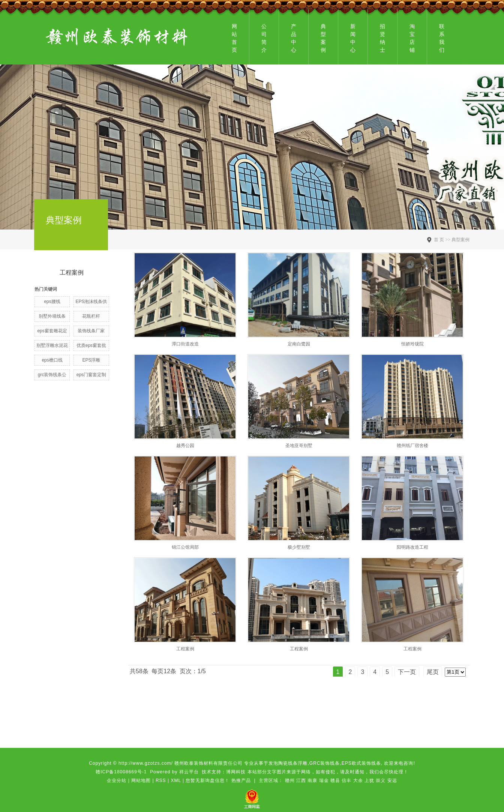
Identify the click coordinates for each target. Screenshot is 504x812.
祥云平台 (189, 772)
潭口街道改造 (185, 344)
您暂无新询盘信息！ (208, 780)
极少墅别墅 (299, 547)
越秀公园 (185, 446)
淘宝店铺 (412, 38)
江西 (301, 780)
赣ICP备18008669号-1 (121, 772)
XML (176, 780)
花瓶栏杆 (91, 316)
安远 (392, 780)
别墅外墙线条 (52, 316)
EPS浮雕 (91, 360)
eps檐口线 (52, 360)
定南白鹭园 (299, 344)
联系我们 (442, 38)
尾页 (433, 672)
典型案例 (323, 38)
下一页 (407, 672)
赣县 (335, 780)
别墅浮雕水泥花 (52, 345)
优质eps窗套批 (91, 345)
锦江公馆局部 (185, 547)
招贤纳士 (382, 38)
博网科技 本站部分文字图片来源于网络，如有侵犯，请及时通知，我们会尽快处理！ (317, 772)
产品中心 (294, 38)
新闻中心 (353, 38)
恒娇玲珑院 (412, 344)
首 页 (439, 240)
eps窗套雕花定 (52, 331)
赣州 (290, 780)
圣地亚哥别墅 (299, 446)
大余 (358, 780)
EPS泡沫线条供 (91, 302)
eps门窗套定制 (91, 375)
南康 (312, 780)
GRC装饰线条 (325, 763)
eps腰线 (52, 302)
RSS (161, 780)
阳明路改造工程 (412, 547)
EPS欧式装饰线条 (361, 763)
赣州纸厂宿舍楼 (412, 446)
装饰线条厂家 (91, 331)
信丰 (346, 780)
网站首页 (234, 38)
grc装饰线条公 (52, 375)
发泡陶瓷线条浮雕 (288, 763)
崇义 (381, 780)
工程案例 (72, 272)
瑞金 (324, 780)
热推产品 (241, 780)
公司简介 (264, 38)
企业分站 (117, 780)
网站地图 (141, 780)
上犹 (369, 780)
